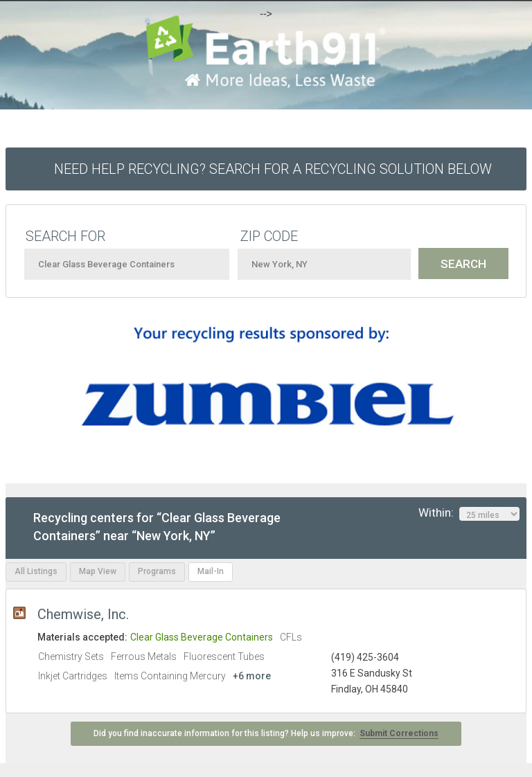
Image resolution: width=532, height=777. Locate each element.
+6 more (252, 676)
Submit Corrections (399, 733)
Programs (157, 571)
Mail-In (211, 571)
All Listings (36, 571)
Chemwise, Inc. (83, 614)
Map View (98, 571)
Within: (469, 513)
